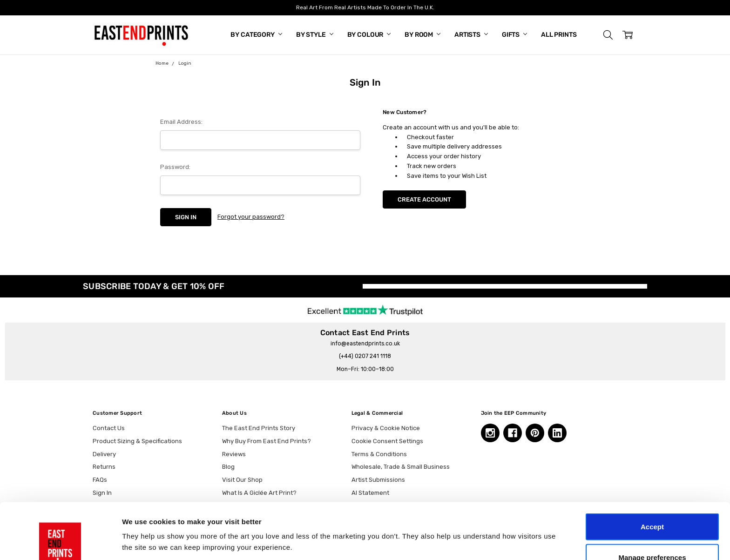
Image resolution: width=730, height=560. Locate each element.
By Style (315, 35)
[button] (608, 35)
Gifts (514, 35)
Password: (175, 167)
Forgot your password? (251, 217)
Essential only (652, 535)
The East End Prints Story (259, 428)
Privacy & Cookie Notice (386, 428)
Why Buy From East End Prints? (267, 441)
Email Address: (181, 122)
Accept (652, 474)
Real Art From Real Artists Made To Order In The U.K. (365, 7)
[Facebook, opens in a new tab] (513, 433)
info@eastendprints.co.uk (365, 344)
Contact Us (109, 428)
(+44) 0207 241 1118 (365, 356)
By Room (422, 35)
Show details (489, 525)
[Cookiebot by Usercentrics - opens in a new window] (60, 542)
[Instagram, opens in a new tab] (490, 433)
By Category (256, 35)
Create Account (424, 199)
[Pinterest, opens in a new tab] (535, 433)
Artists (471, 35)
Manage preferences (652, 505)
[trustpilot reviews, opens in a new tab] (365, 310)
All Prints (559, 35)
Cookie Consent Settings (387, 441)
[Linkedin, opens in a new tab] (557, 433)
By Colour (369, 35)
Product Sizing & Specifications (137, 441)
